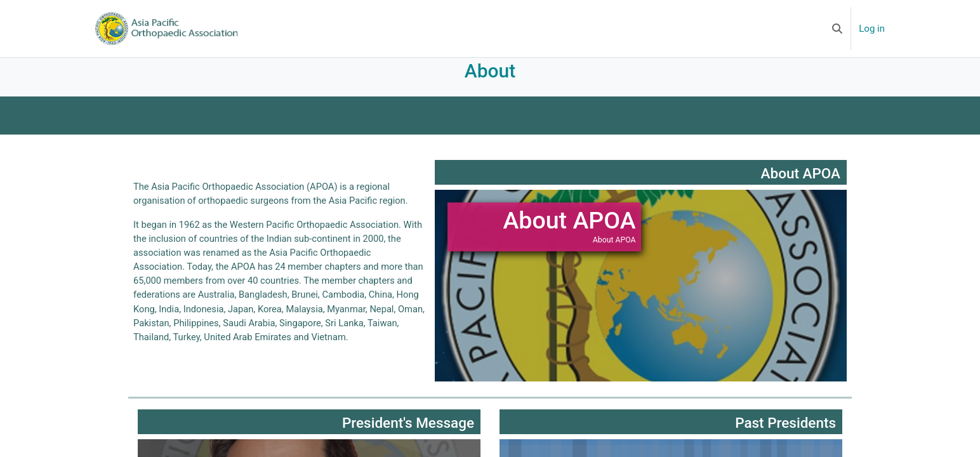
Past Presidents (785, 434)
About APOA (801, 185)
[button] (837, 29)
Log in (872, 29)
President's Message (408, 434)
